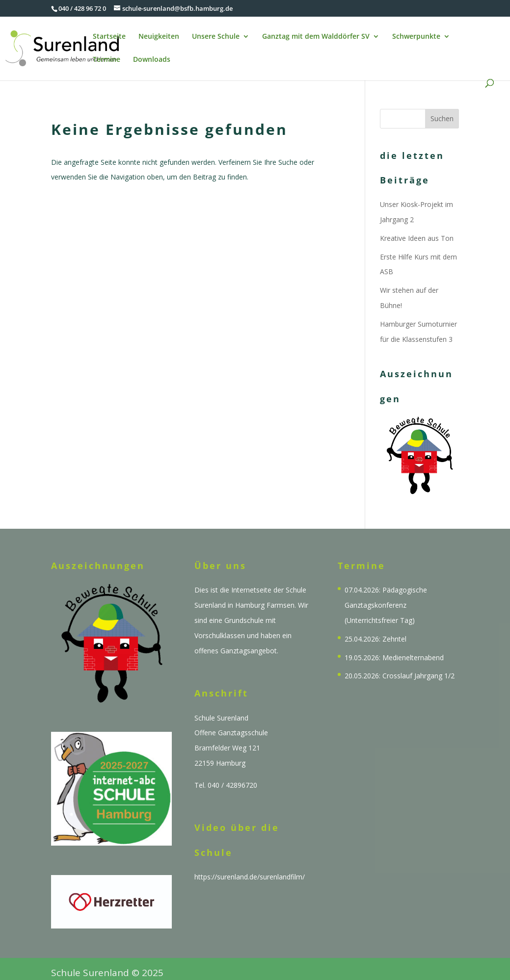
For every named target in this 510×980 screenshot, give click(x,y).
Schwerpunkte (416, 37)
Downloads (152, 60)
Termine (107, 60)
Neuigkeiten (159, 37)
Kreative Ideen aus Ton (417, 238)
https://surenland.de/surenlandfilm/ (250, 877)
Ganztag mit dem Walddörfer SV (316, 37)
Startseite (109, 37)
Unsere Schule (216, 37)
